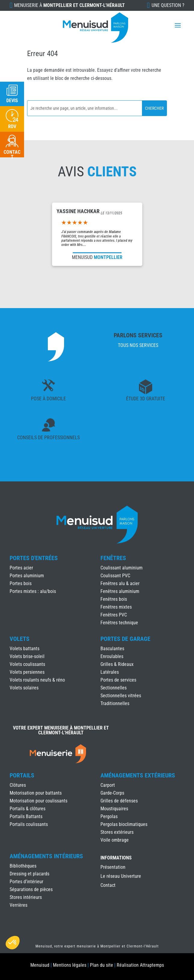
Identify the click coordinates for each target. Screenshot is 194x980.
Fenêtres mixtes (116, 607)
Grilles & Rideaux (117, 664)
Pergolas (109, 816)
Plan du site (102, 965)
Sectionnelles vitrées (121, 696)
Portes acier (21, 568)
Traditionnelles (115, 703)
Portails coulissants (29, 824)
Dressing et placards (29, 874)
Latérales (110, 672)
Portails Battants (26, 816)
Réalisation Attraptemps (140, 965)
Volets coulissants (27, 664)
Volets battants (25, 649)
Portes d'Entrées (34, 558)
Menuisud (40, 965)
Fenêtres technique (119, 623)
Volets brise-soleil (27, 656)
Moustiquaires (114, 809)
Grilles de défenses (119, 801)
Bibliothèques (23, 866)
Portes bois (21, 583)
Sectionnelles (114, 688)
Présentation (113, 868)
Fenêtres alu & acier (120, 583)
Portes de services (118, 680)
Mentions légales (70, 965)
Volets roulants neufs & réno (37, 680)
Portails (22, 775)
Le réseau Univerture (121, 877)
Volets (20, 639)
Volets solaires (24, 688)
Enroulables (112, 656)
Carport (108, 785)
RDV (12, 126)
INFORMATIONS (116, 858)
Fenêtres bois (114, 599)
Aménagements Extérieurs (138, 775)
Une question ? (168, 5)
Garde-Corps (112, 793)
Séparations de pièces (31, 889)
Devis (12, 101)
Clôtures (18, 785)
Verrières (18, 905)
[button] (13, 943)
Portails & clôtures (28, 809)
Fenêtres (113, 558)
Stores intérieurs (26, 897)
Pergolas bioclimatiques (124, 824)
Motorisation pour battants (36, 793)
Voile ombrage (115, 840)
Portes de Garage (125, 639)
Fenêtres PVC (114, 615)
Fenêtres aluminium (120, 591)
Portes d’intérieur (26, 882)
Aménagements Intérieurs (46, 856)
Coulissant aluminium (122, 568)
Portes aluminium (27, 576)
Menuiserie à (69, 5)
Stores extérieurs (117, 832)
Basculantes (112, 649)
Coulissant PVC (115, 576)
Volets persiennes (27, 672)
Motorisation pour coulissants (38, 801)
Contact (108, 886)
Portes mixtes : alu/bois (33, 591)
